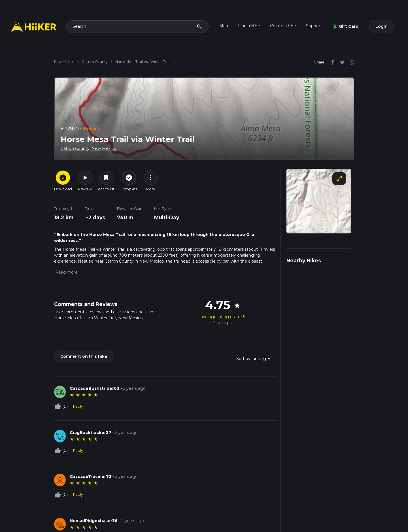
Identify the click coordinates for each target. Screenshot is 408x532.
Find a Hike (249, 26)
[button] (66, 272)
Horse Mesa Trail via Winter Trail (143, 62)
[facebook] (331, 62)
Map (224, 26)
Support (314, 26)
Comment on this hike (84, 356)
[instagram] (350, 62)
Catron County (95, 62)
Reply (78, 406)
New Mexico (64, 62)
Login (382, 26)
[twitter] (341, 62)
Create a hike (283, 26)
